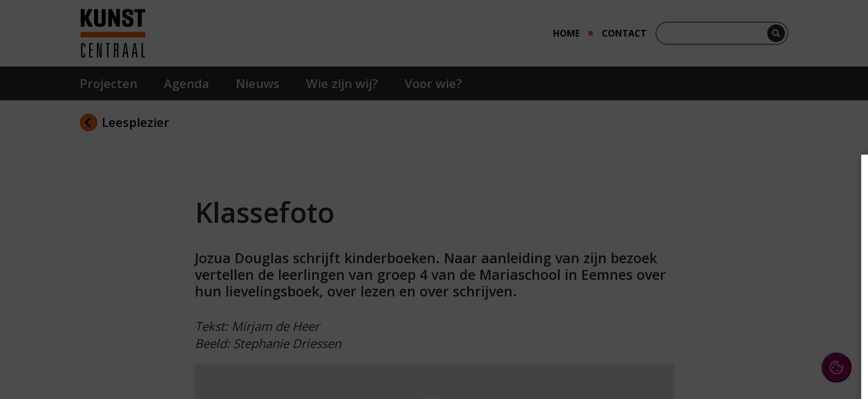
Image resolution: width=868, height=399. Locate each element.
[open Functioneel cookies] (841, 264)
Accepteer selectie (774, 369)
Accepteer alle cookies (774, 337)
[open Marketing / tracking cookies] (841, 297)
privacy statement (738, 227)
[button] (763, 262)
